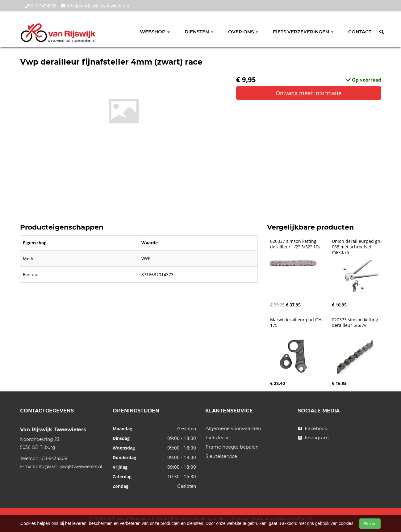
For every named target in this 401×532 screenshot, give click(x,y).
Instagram (313, 438)
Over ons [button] (243, 32)
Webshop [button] (155, 32)
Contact (360, 32)
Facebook (313, 428)
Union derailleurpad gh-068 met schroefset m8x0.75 (357, 247)
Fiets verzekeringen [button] (303, 32)
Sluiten (370, 524)
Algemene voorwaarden (233, 428)
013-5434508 (41, 6)
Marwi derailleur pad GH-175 (297, 323)
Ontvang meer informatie (309, 93)
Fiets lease (218, 438)
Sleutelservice (221, 456)
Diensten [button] (199, 32)
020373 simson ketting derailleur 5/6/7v (356, 323)
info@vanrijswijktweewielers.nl (96, 6)
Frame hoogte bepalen (232, 447)
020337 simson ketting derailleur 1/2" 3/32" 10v (295, 244)
